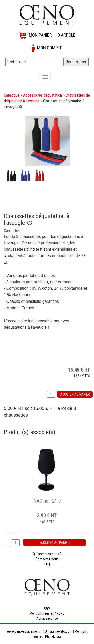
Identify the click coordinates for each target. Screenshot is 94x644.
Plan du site (53, 636)
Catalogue (12, 95)
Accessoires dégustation (42, 95)
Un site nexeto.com (59, 631)
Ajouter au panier (75, 394)
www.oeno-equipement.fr (24, 631)
